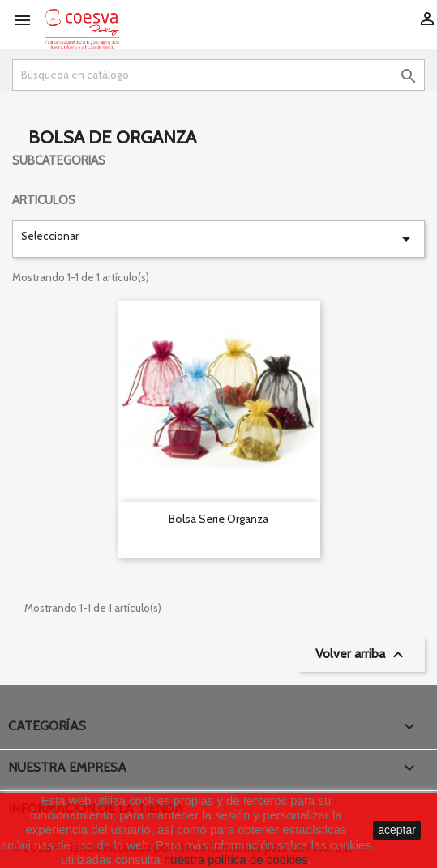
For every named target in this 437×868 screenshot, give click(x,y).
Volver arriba (362, 655)
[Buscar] (218, 75)
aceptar (397, 830)
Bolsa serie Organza (218, 519)
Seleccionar (218, 239)
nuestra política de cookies (236, 859)
